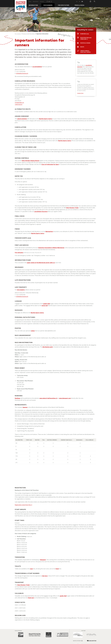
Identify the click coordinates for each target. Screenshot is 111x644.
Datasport (43, 560)
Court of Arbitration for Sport (50, 164)
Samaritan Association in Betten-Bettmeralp (51, 248)
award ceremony (22, 119)
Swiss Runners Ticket (72, 208)
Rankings (17, 398)
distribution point (48, 347)
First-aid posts (19, 253)
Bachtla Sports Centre (46, 119)
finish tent (31, 598)
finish (57, 569)
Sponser (25, 407)
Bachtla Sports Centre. (37, 313)
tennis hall (45, 306)
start (32, 569)
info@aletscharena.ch (22, 73)
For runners (18, 34)
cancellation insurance (41, 212)
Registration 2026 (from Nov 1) (23, 505)
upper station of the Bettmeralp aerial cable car (41, 263)
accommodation (37, 67)
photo (33, 331)
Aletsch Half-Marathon (29, 34)
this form (45, 576)
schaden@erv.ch (19, 103)
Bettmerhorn (49, 232)
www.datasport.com (65, 398)
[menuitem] (30, 2)
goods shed (47, 304)
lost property (21, 290)
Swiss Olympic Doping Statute (30, 161)
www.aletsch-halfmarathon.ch (48, 398)
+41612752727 (19, 105)
